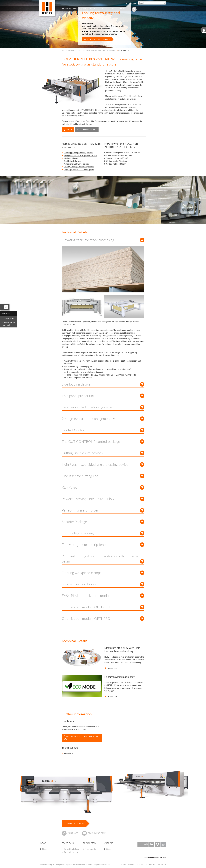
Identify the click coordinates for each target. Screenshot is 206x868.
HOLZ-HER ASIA (67, 51)
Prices (68, 130)
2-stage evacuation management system (80, 155)
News (45, 849)
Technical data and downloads (9, 324)
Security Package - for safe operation (79, 167)
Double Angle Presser (72, 161)
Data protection (144, 865)
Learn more (112, 668)
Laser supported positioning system (78, 153)
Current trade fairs (71, 849)
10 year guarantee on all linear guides (79, 169)
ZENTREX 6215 (112, 51)
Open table (69, 753)
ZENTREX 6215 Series (75, 823)
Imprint (131, 865)
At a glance (7, 313)
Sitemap (162, 865)
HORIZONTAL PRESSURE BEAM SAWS (94, 51)
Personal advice (87, 130)
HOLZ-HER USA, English (97, 39)
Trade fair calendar (71, 852)
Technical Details (9, 318)
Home (123, 865)
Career (109, 849)
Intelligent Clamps (71, 158)
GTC (155, 865)
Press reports (90, 849)
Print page (73, 833)
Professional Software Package (76, 164)
